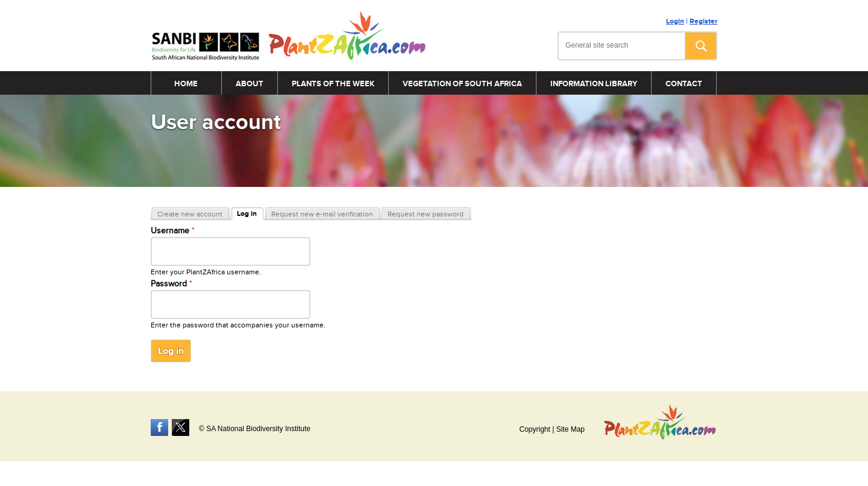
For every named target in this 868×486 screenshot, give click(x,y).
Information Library (594, 84)
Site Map (571, 429)
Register (703, 21)
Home (186, 84)
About (250, 84)
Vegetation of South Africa (462, 84)
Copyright (534, 429)
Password (171, 284)
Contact (684, 84)
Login (675, 21)
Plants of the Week (333, 84)
